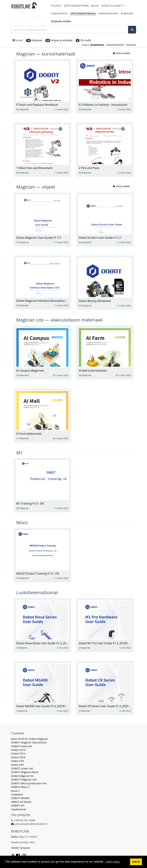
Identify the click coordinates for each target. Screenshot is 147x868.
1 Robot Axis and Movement (34, 168)
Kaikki (18, 40)
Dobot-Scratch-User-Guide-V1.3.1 (100, 238)
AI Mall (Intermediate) (93, 371)
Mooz (22, 522)
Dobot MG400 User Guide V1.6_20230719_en (45, 706)
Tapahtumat (18, 809)
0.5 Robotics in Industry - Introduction (103, 105)
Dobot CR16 (18, 757)
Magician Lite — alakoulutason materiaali (59, 320)
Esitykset (34, 40)
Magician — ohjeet (36, 187)
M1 (20, 453)
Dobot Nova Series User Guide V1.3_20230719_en (48, 643)
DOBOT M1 (18, 805)
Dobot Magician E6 (22, 776)
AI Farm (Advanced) (29, 434)
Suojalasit (17, 794)
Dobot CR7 (18, 765)
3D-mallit (83, 40)
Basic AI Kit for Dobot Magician (30, 739)
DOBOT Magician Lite (24, 779)
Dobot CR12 (18, 753)
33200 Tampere (21, 848)
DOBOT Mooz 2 (20, 787)
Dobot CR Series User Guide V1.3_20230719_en (109, 706)
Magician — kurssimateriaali (46, 54)
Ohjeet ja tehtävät (59, 40)
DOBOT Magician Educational (29, 742)
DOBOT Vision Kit (22, 746)
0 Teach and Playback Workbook (37, 105)
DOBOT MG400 (20, 798)
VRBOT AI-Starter (21, 802)
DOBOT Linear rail (22, 768)
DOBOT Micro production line (29, 783)
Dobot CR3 (18, 761)
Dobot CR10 (18, 750)
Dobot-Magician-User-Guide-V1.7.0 (39, 238)
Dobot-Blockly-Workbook (95, 301)
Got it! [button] (136, 862)
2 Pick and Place (89, 168)
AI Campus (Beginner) (30, 371)
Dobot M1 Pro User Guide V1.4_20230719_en (108, 643)
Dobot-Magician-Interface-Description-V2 (43, 301)
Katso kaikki (122, 53)
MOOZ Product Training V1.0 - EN (38, 574)
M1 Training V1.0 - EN (30, 504)
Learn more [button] (112, 862)
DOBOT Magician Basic (25, 772)
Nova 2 (15, 791)
